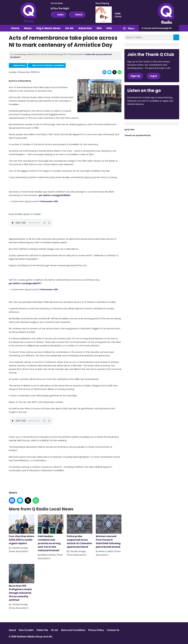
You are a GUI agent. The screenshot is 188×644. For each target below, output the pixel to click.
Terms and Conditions (73, 630)
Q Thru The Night (60, 8)
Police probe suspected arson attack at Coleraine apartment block (80, 531)
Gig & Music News (48, 28)
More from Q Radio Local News (48, 65)
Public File (42, 630)
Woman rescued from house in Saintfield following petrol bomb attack (109, 531)
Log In (153, 76)
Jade (118, 13)
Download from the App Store (139, 112)
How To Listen (26, 630)
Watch (77, 14)
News (28, 28)
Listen (59, 14)
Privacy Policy (96, 630)
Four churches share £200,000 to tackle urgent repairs (22, 530)
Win (99, 28)
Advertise (85, 28)
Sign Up (135, 76)
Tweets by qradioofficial (137, 135)
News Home (20, 65)
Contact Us (113, 630)
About (12, 630)
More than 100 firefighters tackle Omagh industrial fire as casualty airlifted (22, 583)
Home (15, 28)
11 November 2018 (49, 201)
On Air (69, 28)
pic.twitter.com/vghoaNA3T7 (25, 283)
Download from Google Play (163, 112)
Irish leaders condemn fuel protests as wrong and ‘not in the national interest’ (51, 533)
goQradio (129, 129)
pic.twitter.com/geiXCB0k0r (55, 195)
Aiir (50, 636)
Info (109, 28)
